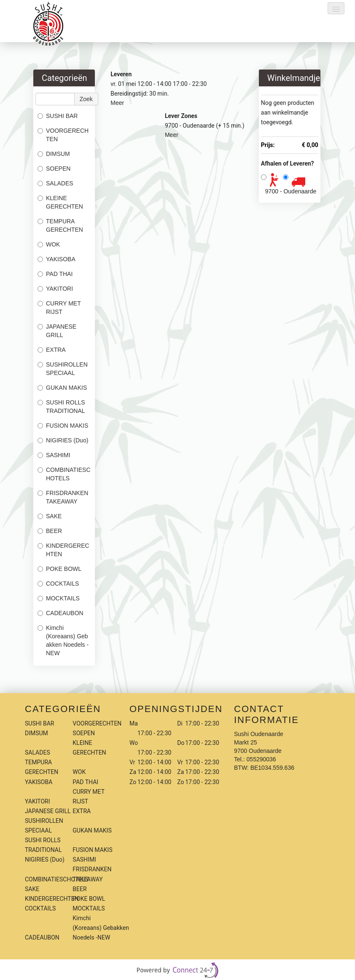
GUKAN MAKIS (62, 388)
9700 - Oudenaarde (291, 191)
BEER (50, 531)
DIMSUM (54, 154)
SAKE (50, 516)
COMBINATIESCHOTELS (64, 474)
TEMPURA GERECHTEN (60, 225)
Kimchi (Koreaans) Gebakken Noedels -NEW (63, 640)
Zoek (86, 99)
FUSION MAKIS (63, 426)
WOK (49, 244)
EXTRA (52, 350)
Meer (117, 103)
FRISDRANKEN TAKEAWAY (63, 497)
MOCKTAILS (59, 598)
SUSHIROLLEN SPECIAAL (63, 369)
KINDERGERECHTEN (63, 550)
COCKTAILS (58, 584)
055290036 (261, 759)
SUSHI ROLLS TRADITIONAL (61, 407)
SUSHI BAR (58, 116)
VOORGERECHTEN (63, 135)
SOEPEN (54, 169)
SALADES (55, 183)
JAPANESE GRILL (57, 331)
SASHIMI (54, 455)
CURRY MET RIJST (59, 308)
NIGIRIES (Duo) (63, 440)
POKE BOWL (59, 569)
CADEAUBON (61, 613)
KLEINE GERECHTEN (60, 202)
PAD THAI (55, 274)
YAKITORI (55, 289)
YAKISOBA (56, 259)
